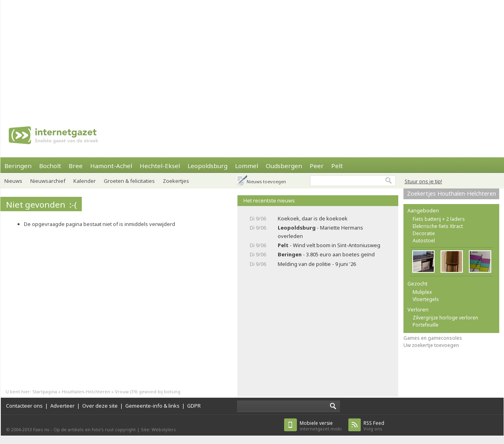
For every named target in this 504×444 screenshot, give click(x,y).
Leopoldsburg (208, 166)
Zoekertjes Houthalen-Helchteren (452, 193)
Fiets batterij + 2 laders (439, 219)
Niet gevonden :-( (41, 204)
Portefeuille (426, 325)
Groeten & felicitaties (129, 181)
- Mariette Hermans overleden (320, 232)
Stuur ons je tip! (423, 181)
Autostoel (424, 241)
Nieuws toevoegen (266, 181)
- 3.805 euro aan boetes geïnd (326, 254)
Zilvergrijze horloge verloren (445, 318)
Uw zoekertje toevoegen (431, 345)
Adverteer (62, 406)
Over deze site (100, 406)
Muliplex (422, 292)
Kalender (85, 181)
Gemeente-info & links (152, 406)
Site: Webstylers (158, 429)
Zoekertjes (176, 181)
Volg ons (374, 426)
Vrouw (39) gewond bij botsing (148, 391)
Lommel (247, 166)
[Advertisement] (212, 56)
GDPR (194, 406)
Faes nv (41, 429)
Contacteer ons (24, 406)
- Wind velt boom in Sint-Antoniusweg (329, 245)
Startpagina (45, 391)
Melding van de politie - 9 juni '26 (317, 264)
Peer (317, 166)
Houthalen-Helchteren (86, 391)
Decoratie (424, 233)
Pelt (337, 166)
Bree (76, 166)
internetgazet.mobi (321, 426)
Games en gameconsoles (433, 338)
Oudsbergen (284, 166)
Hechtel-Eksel (160, 166)
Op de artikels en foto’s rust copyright (95, 429)
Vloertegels (426, 299)
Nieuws (13, 181)
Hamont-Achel (111, 166)
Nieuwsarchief (48, 181)
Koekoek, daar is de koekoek (313, 218)
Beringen (18, 166)
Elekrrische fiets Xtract (438, 226)
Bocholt (50, 166)
